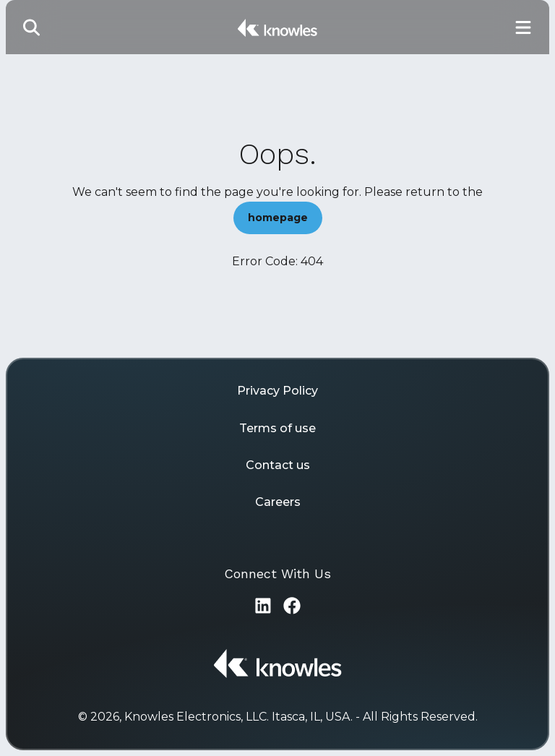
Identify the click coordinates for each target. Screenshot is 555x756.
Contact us (278, 465)
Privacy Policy (277, 391)
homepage (278, 218)
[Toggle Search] (32, 27)
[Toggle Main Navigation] (523, 27)
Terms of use (277, 428)
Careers (278, 502)
